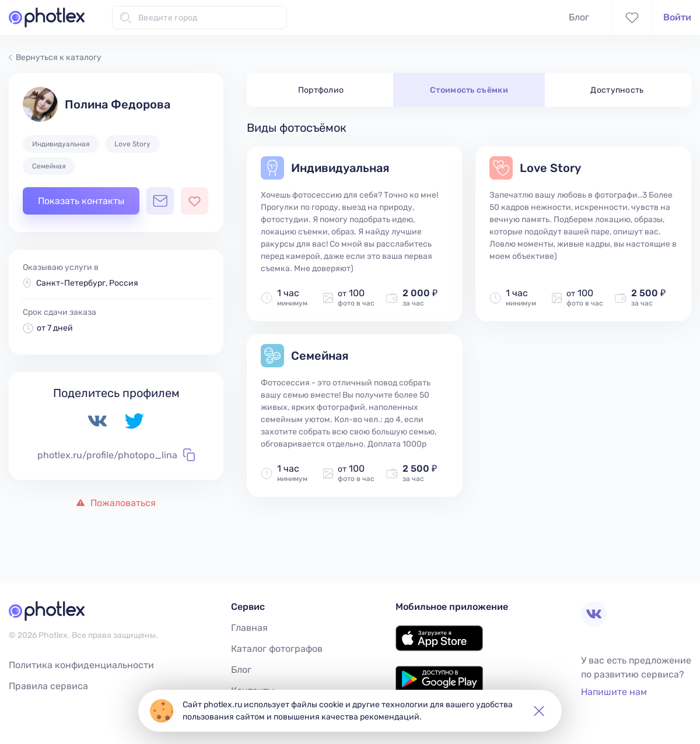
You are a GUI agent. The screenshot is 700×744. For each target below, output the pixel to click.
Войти (677, 17)
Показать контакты (81, 201)
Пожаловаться (116, 503)
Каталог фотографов (277, 649)
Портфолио (321, 90)
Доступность (617, 90)
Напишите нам (614, 692)
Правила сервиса (48, 686)
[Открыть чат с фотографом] (160, 201)
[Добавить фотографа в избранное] (195, 201)
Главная (249, 628)
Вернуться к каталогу (55, 57)
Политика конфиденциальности (81, 665)
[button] (539, 711)
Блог (579, 17)
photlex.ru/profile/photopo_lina (116, 455)
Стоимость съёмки (469, 90)
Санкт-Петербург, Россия (87, 283)
